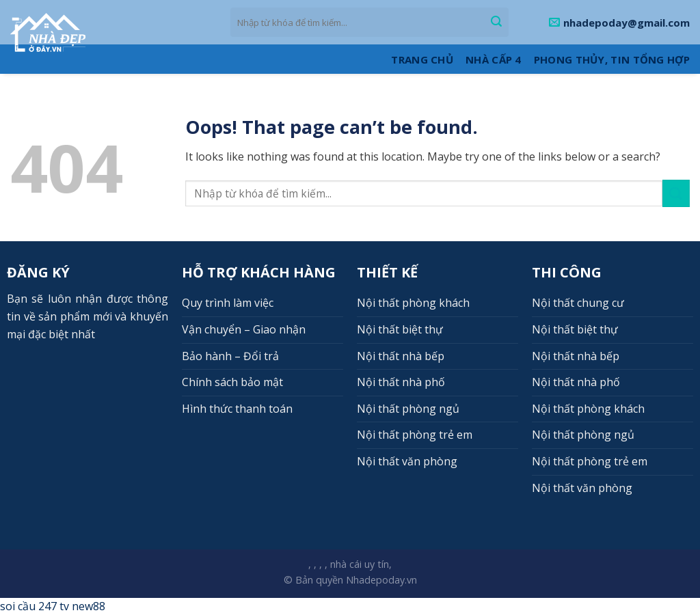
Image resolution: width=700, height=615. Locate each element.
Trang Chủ (422, 59)
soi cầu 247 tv (35, 606)
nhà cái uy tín (360, 564)
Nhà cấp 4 (494, 59)
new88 (89, 606)
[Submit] (496, 23)
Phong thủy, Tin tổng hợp (612, 59)
